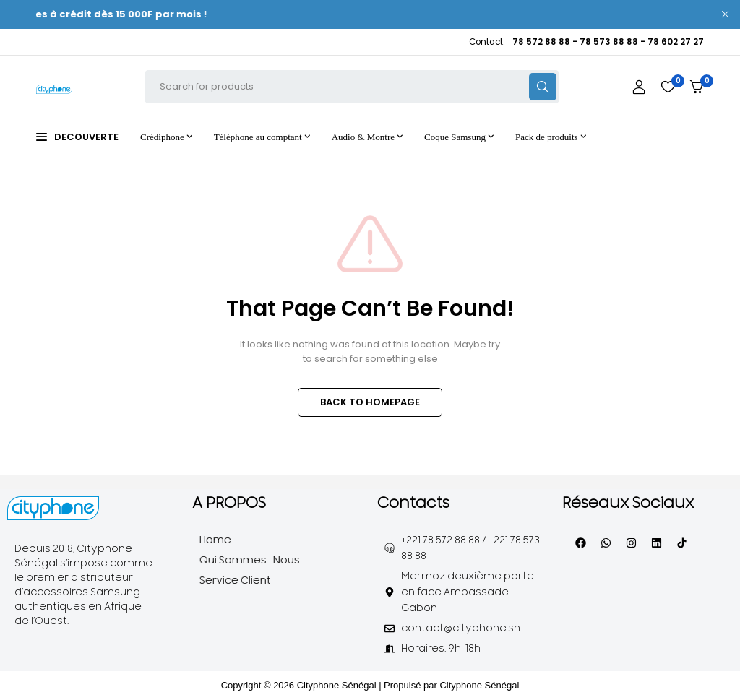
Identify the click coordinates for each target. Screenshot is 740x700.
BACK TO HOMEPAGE (370, 402)
